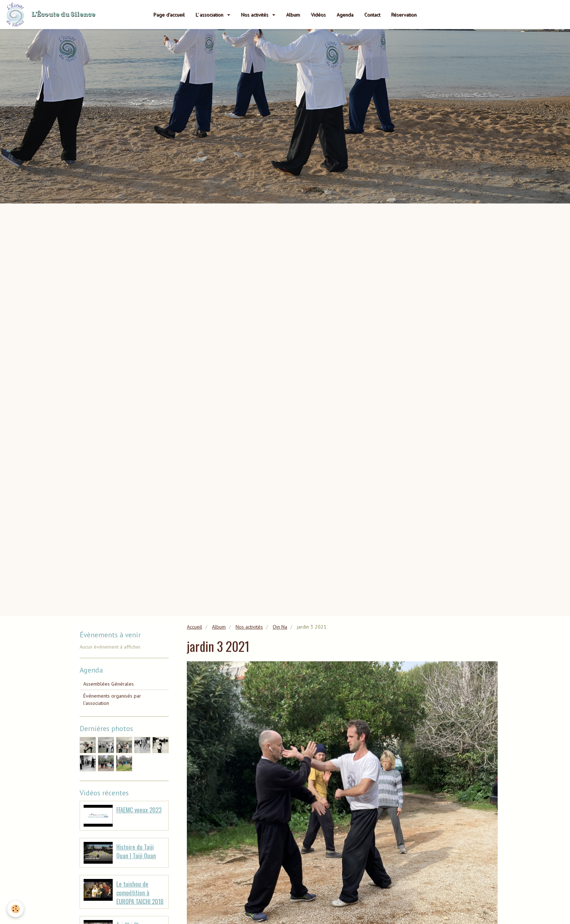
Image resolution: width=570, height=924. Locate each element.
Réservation (404, 15)
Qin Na (280, 627)
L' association (210, 15)
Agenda (345, 15)
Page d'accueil (169, 15)
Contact (372, 15)
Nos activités (255, 15)
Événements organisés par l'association (112, 699)
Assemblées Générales (109, 684)
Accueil (194, 627)
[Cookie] (15, 909)
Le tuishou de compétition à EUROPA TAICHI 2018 (140, 892)
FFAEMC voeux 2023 (139, 810)
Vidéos (318, 15)
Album (293, 15)
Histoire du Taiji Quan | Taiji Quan (136, 851)
